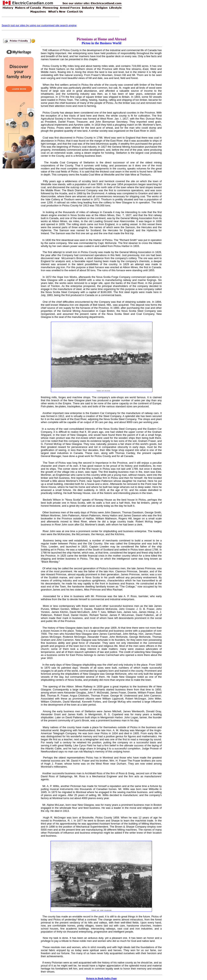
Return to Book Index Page (102, 978)
